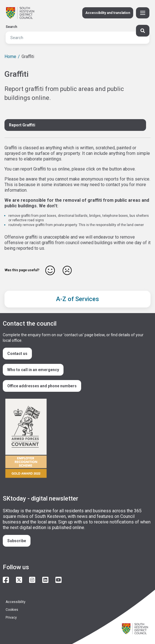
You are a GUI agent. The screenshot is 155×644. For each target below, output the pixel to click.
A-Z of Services (77, 299)
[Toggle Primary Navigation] (143, 13)
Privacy (11, 617)
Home (10, 57)
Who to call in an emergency (33, 370)
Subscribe (17, 541)
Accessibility (16, 602)
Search (11, 27)
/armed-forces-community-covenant (75, 439)
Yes (50, 270)
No (67, 270)
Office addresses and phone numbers (42, 386)
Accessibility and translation (108, 13)
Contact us (17, 354)
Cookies (12, 610)
